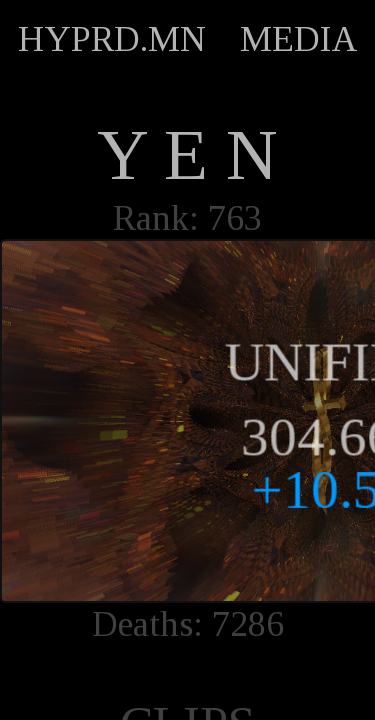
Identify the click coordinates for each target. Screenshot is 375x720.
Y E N (187, 155)
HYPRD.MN (112, 39)
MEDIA (299, 39)
